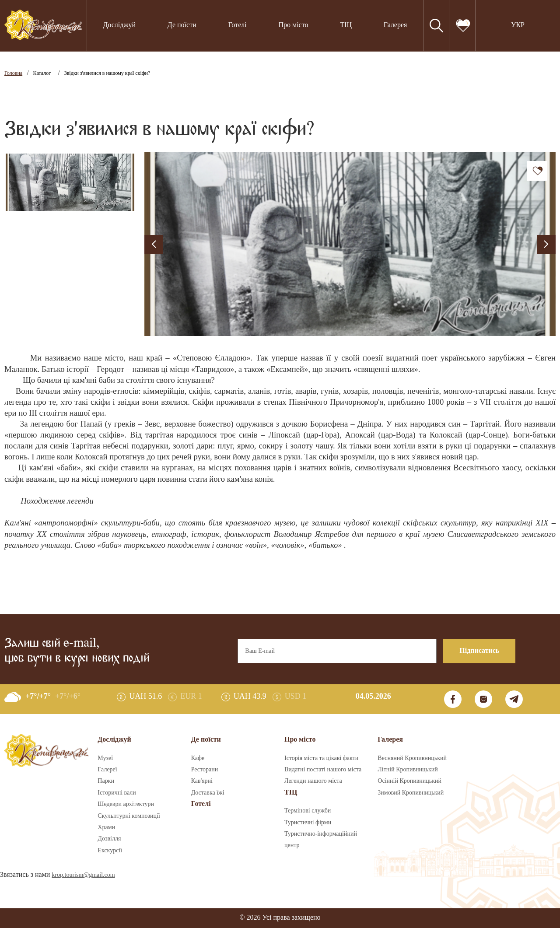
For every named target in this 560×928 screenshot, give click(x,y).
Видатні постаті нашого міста (323, 770)
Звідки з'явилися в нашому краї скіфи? (107, 73)
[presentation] (154, 244)
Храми (106, 827)
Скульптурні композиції (129, 816)
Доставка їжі (208, 793)
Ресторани (205, 770)
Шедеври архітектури (126, 804)
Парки (106, 781)
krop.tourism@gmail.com (83, 875)
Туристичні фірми (308, 823)
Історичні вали (117, 793)
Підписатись (479, 651)
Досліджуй (119, 25)
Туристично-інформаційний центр (321, 840)
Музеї (105, 758)
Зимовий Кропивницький (411, 793)
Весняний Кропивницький (412, 758)
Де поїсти (182, 25)
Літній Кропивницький (408, 770)
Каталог (42, 73)
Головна (13, 73)
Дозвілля (109, 839)
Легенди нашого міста (313, 781)
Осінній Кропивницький (409, 781)
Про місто (293, 25)
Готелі (238, 25)
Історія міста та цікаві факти (321, 758)
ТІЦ (346, 25)
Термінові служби (308, 811)
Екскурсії (110, 851)
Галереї (107, 770)
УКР (518, 25)
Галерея (395, 25)
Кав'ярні (202, 781)
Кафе (198, 758)
